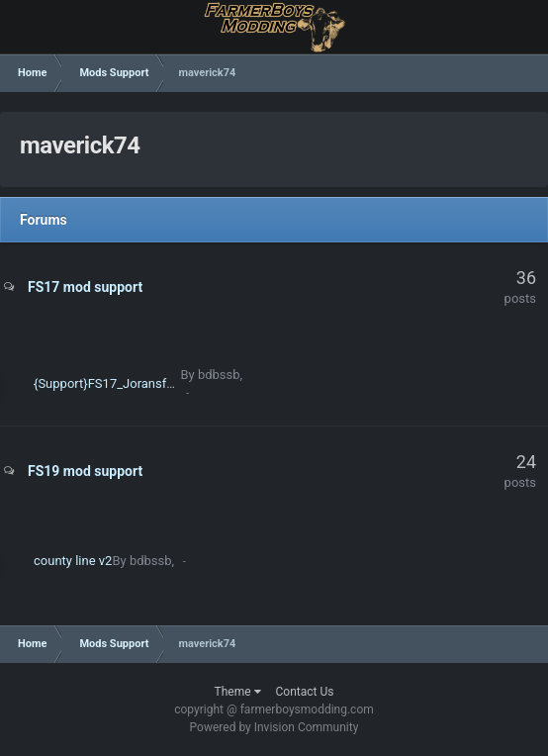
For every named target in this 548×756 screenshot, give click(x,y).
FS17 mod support (85, 287)
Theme (238, 692)
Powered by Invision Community (274, 727)
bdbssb (219, 375)
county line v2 (73, 561)
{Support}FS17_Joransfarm (111, 383)
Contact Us (305, 692)
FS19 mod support (85, 471)
